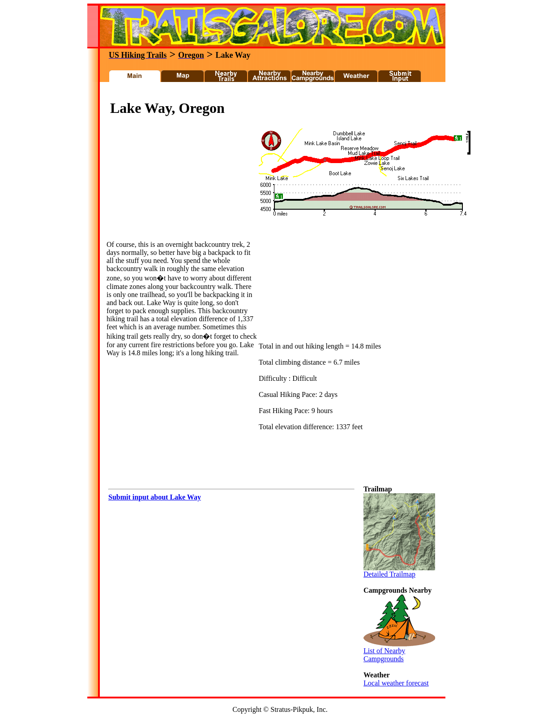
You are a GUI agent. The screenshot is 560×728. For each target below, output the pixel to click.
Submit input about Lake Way (155, 497)
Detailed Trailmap (399, 571)
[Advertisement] (268, 93)
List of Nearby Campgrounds (399, 652)
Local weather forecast (396, 683)
